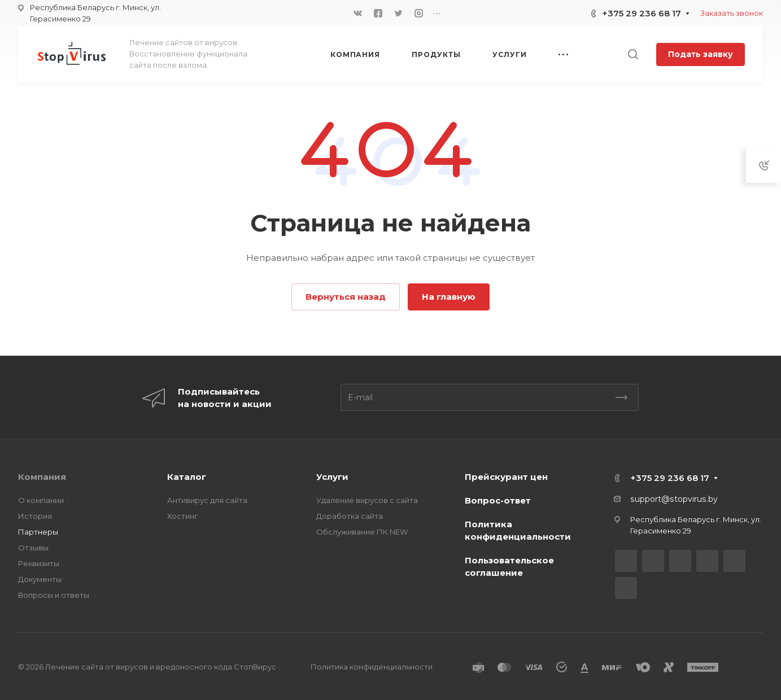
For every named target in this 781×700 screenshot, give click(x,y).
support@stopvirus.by (674, 499)
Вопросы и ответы (54, 595)
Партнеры (38, 532)
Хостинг (182, 516)
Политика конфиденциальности (372, 667)
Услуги (332, 477)
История (35, 516)
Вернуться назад (346, 297)
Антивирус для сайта (207, 500)
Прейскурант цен (506, 477)
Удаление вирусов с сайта (367, 500)
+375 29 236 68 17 (642, 13)
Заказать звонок (732, 13)
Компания (42, 477)
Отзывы (33, 548)
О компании (41, 500)
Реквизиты (39, 563)
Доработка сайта (350, 516)
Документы (40, 579)
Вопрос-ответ (498, 500)
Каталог (187, 477)
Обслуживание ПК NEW (362, 532)
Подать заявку (701, 54)
